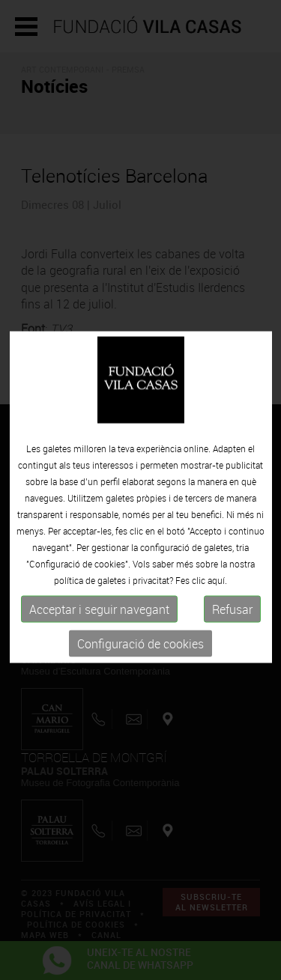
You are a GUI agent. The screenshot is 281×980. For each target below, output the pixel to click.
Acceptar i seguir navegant (99, 649)
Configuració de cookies (140, 684)
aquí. (217, 620)
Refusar (232, 649)
